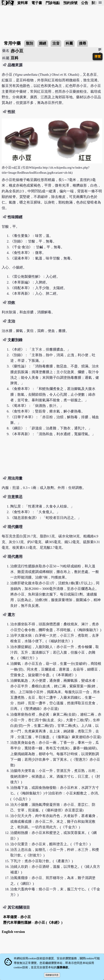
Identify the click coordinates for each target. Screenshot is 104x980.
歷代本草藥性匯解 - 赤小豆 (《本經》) (33, 922)
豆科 (15, 58)
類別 (30, 43)
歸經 (43, 43)
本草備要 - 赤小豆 (17, 917)
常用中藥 (12, 43)
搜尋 (83, 43)
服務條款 (62, 967)
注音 (56, 43)
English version (13, 932)
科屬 (69, 43)
